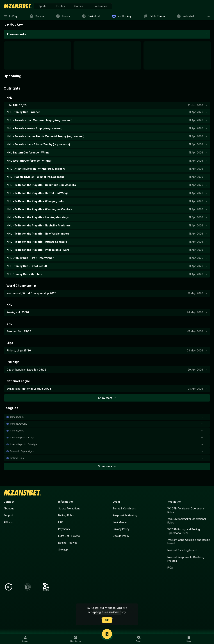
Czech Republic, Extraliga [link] (24, 444)
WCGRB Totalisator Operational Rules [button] (186, 510)
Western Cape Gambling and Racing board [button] (189, 542)
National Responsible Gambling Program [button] (186, 559)
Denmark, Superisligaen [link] (23, 451)
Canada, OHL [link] (17, 417)
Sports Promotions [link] (69, 508)
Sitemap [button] (63, 550)
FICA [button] (170, 568)
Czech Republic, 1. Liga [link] (22, 437)
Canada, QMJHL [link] (19, 424)
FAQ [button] (61, 522)
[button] (79, 6)
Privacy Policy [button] (121, 529)
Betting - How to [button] (68, 543)
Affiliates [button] (9, 522)
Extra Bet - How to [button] (69, 536)
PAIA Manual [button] (120, 522)
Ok (107, 620)
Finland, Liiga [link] (17, 458)
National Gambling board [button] (182, 550)
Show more (107, 398)
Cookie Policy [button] (121, 536)
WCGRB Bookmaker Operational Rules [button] (187, 521)
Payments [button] (64, 529)
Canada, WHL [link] (17, 431)
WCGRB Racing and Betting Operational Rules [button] (184, 531)
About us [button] (9, 508)
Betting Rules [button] (66, 515)
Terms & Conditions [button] (124, 508)
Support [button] (8, 515)
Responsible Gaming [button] (125, 515)
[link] (18, 6)
